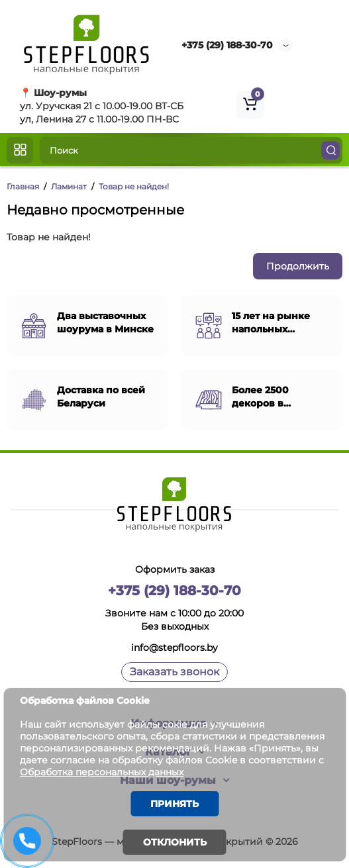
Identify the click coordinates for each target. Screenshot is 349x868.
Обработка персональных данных (102, 772)
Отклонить (175, 842)
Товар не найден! (134, 186)
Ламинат (69, 186)
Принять (174, 804)
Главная (23, 186)
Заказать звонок (174, 672)
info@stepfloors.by (174, 648)
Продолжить (298, 266)
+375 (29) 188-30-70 (227, 45)
